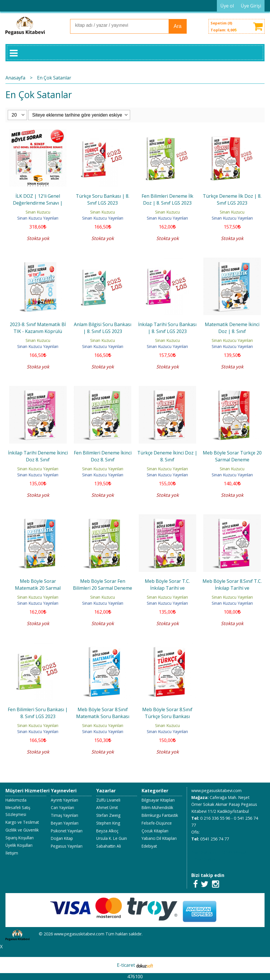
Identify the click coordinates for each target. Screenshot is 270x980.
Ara (177, 26)
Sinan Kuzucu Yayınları (38, 218)
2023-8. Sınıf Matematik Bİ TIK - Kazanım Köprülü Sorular (38, 331)
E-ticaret (126, 965)
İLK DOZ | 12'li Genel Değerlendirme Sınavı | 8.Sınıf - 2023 (38, 203)
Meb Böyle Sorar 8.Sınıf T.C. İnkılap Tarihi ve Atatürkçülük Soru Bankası (232, 588)
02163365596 (234, 853)
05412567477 (204, 853)
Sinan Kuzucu (38, 212)
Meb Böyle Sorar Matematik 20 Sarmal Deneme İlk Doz (38, 588)
